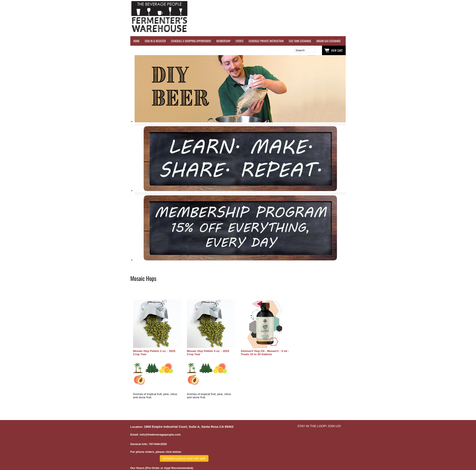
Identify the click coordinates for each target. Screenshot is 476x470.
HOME (136, 41)
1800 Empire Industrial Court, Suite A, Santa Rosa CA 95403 (189, 427)
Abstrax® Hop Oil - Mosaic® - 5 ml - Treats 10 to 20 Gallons (265, 353)
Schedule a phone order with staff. (184, 458)
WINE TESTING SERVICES (359, 41)
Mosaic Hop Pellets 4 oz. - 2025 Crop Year (208, 353)
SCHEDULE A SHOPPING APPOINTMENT (191, 41)
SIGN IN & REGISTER (155, 41)
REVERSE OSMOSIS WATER (390, 41)
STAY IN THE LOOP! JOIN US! (319, 426)
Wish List (167, 50)
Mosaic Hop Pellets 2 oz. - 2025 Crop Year (154, 353)
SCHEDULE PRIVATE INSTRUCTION (266, 41)
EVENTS (240, 41)
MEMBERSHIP (223, 41)
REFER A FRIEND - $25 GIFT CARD (426, 41)
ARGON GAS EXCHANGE (328, 41)
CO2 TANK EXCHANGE (300, 41)
